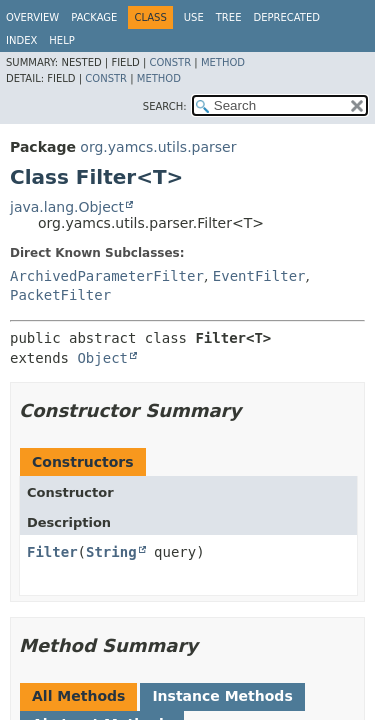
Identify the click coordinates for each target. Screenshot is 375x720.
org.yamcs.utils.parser (158, 147)
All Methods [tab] (78, 696)
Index (21, 40)
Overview (32, 17)
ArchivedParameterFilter (107, 276)
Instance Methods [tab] (222, 696)
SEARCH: (165, 106)
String (111, 552)
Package (94, 17)
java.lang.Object (67, 207)
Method (223, 62)
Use (194, 17)
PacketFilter (60, 295)
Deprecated (286, 17)
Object (102, 358)
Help (61, 40)
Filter (52, 552)
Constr (170, 62)
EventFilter (259, 276)
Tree (229, 17)
